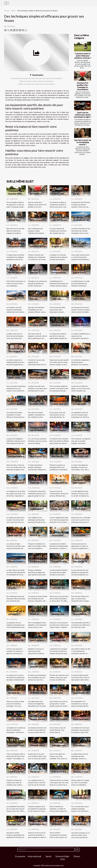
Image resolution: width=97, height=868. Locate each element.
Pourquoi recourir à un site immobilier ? (39, 299)
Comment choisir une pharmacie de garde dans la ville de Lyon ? (17, 458)
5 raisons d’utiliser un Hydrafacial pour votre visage (60, 273)
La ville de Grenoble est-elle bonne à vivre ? (81, 220)
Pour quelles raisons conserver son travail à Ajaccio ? (17, 563)
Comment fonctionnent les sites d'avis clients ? (60, 484)
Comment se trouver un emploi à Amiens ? (60, 562)
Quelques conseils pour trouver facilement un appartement (82, 484)
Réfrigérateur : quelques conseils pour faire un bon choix (81, 432)
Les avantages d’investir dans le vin (38, 745)
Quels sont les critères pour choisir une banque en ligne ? (83, 115)
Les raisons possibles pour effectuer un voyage (37, 668)
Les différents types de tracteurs (15, 299)
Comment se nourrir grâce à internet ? (37, 640)
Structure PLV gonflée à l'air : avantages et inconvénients (83, 86)
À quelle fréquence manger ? (13, 509)
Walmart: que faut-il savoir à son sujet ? (39, 456)
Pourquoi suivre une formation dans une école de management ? (38, 432)
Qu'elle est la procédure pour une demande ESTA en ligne (81, 773)
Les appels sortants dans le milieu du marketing (59, 799)
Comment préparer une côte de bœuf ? (39, 325)
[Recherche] (46, 850)
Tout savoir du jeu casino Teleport (60, 429)
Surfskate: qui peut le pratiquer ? (17, 481)
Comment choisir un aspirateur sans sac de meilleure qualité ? (82, 405)
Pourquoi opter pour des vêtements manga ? (82, 353)
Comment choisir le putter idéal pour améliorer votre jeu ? (83, 56)
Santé (48, 856)
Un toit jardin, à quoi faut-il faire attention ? (16, 745)
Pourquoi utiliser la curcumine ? (81, 534)
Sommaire (38, 75)
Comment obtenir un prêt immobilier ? (17, 588)
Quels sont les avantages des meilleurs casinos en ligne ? (60, 642)
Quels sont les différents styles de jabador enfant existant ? (38, 694)
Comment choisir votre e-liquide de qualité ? (17, 719)
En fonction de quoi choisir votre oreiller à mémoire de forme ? (60, 379)
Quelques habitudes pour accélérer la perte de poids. (82, 799)
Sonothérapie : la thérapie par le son (81, 562)
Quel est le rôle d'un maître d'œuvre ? (80, 745)
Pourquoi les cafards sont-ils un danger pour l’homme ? (16, 773)
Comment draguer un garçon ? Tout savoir (58, 248)
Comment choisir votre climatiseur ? (16, 798)
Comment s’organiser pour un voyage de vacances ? (59, 668)
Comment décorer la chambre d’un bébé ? (36, 537)
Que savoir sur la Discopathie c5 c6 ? (81, 325)
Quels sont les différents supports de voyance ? (58, 826)
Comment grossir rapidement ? (38, 508)
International (34, 856)
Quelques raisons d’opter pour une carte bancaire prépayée (60, 405)
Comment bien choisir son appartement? (59, 509)
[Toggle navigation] (6, 3)
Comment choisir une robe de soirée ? (60, 456)
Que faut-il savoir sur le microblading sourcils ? (83, 142)
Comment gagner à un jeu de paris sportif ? (38, 562)
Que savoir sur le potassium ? (16, 613)
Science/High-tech (63, 858)
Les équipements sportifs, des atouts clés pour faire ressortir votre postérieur (37, 78)
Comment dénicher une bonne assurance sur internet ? (60, 615)
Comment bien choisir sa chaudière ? (37, 614)
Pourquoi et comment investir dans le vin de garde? (60, 721)
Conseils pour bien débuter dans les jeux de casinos (17, 640)
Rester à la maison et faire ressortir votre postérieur (37, 81)
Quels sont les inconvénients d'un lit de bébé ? (81, 614)
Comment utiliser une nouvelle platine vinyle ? (81, 378)
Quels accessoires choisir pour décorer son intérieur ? (60, 537)
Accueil (7, 11)
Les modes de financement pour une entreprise (38, 378)
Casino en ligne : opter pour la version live (16, 535)
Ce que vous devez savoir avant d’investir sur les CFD (16, 379)
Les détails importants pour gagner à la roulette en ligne (81, 721)
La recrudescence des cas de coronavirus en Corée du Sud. (38, 773)
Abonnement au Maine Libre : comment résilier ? (17, 325)
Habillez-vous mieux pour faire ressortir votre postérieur (37, 84)
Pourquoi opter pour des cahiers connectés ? (38, 588)
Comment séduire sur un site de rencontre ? (82, 824)
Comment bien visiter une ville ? (81, 639)
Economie (20, 856)
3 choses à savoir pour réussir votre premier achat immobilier (82, 694)
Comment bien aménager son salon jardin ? (59, 745)
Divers (13, 11)
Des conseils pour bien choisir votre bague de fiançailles (81, 458)
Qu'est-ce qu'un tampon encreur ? (38, 718)
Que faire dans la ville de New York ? (16, 220)
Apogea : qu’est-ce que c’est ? (39, 271)
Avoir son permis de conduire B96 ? (17, 245)
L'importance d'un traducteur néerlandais (39, 483)
